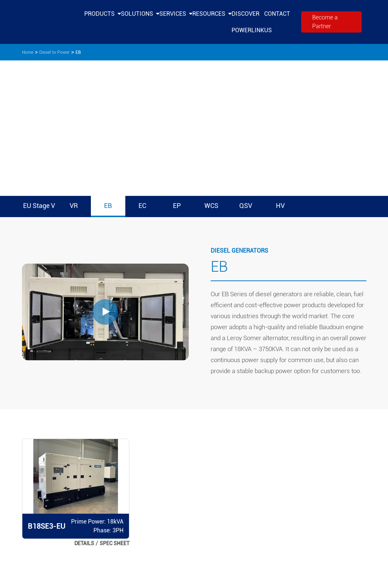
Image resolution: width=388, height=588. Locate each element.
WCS (211, 206)
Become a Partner (325, 22)
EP (177, 206)
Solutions (137, 14)
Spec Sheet (114, 543)
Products (99, 14)
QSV (246, 206)
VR (74, 206)
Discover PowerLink (248, 22)
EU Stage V (39, 206)
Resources (209, 14)
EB (108, 206)
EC (142, 206)
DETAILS (84, 543)
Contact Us (277, 22)
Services (173, 14)
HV (280, 206)
